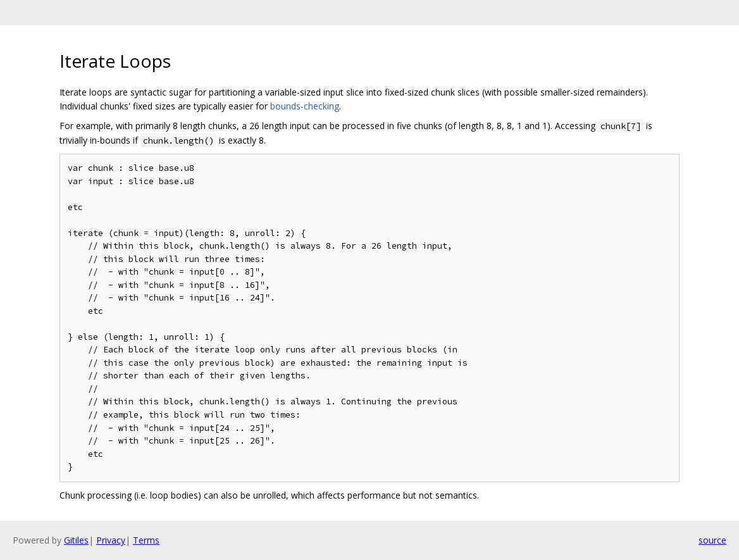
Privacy (111, 540)
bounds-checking (305, 106)
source (712, 540)
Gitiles (76, 540)
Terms (146, 540)
